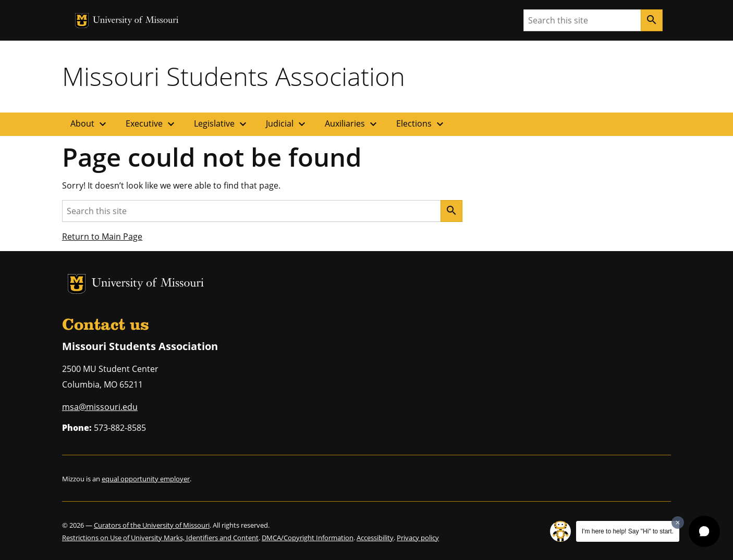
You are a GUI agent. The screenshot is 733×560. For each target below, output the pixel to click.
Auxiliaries (352, 124)
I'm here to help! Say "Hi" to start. (628, 531)
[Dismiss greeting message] (678, 522)
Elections (421, 124)
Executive (151, 124)
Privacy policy (418, 538)
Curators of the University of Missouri (152, 525)
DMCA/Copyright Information (308, 538)
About (90, 124)
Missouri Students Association (234, 76)
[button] (704, 531)
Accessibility (375, 538)
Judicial (287, 124)
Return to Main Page (102, 237)
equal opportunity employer (146, 479)
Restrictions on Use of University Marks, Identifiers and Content (160, 538)
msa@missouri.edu (100, 407)
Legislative (222, 124)
